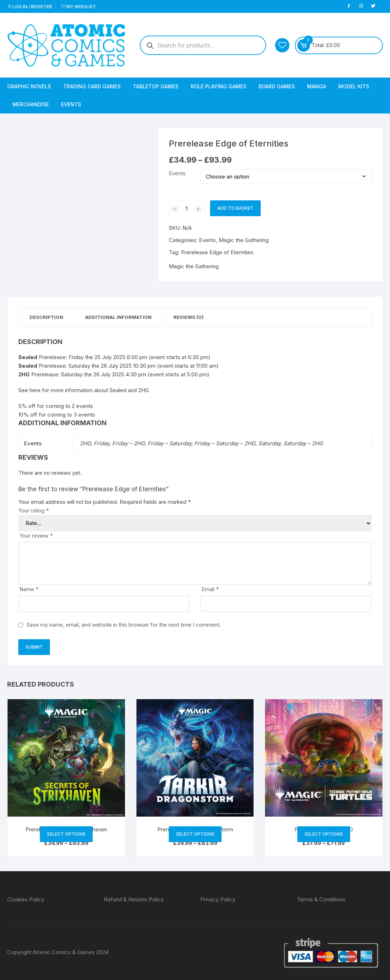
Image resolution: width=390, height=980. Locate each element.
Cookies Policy (26, 899)
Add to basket (235, 208)
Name (29, 589)
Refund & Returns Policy (134, 899)
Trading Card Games (92, 86)
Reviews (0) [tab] (189, 317)
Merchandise (31, 104)
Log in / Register (30, 7)
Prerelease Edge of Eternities (217, 252)
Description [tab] (46, 317)
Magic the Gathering (244, 240)
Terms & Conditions (321, 899)
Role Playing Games (219, 86)
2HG (144, 390)
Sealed (118, 390)
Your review (36, 536)
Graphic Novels (29, 86)
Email (210, 589)
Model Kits (354, 86)
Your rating (34, 510)
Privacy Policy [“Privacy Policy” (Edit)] (218, 899)
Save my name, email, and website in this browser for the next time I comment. (124, 625)
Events (71, 104)
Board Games (277, 86)
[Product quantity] (187, 208)
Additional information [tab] (118, 317)
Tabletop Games (156, 86)
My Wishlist (78, 7)
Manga (317, 86)
